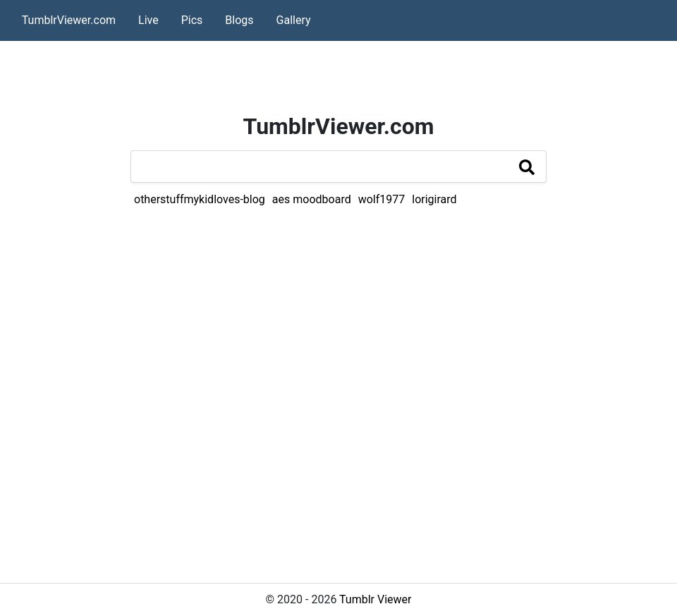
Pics (192, 20)
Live (148, 20)
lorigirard (434, 199)
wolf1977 (382, 199)
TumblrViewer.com (69, 20)
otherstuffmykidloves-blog (200, 199)
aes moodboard (312, 199)
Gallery (294, 20)
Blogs (239, 20)
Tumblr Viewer (375, 599)
